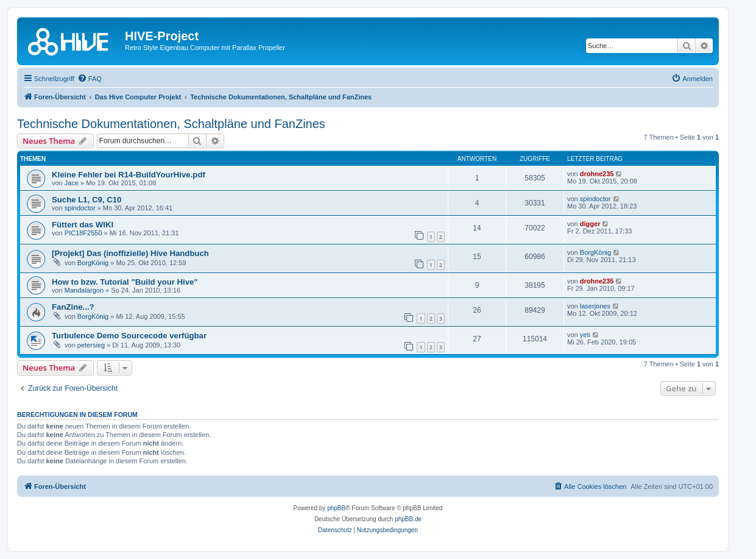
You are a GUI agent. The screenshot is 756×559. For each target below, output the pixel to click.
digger (590, 224)
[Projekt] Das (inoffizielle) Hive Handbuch (130, 253)
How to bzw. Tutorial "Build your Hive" (125, 282)
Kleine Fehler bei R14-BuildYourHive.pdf (129, 175)
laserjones (595, 306)
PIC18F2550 (83, 233)
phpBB (336, 508)
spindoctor (80, 208)
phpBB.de (408, 519)
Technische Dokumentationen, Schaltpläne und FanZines (171, 124)
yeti (585, 335)
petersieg (91, 345)
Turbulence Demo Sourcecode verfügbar (129, 336)
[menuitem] (90, 79)
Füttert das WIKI (83, 225)
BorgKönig (93, 263)
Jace (72, 183)
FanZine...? (73, 307)
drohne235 (597, 174)
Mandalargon (84, 290)
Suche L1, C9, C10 (87, 200)
